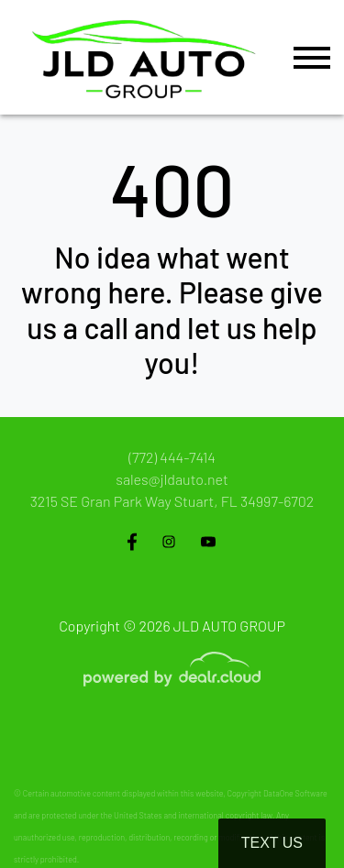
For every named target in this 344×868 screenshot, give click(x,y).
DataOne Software (295, 793)
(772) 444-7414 (172, 457)
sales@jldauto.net (172, 479)
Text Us (272, 843)
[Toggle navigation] (312, 57)
